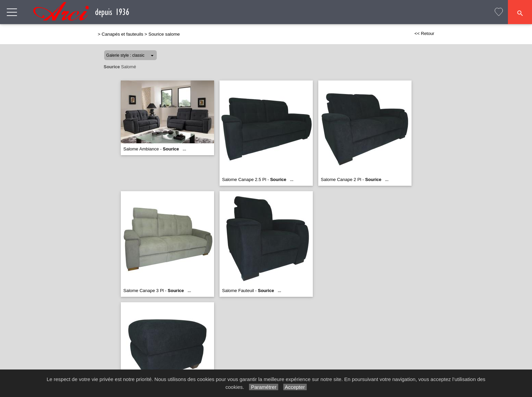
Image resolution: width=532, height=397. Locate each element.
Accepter (295, 387)
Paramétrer (263, 387)
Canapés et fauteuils (123, 34)
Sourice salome (164, 34)
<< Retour (424, 33)
